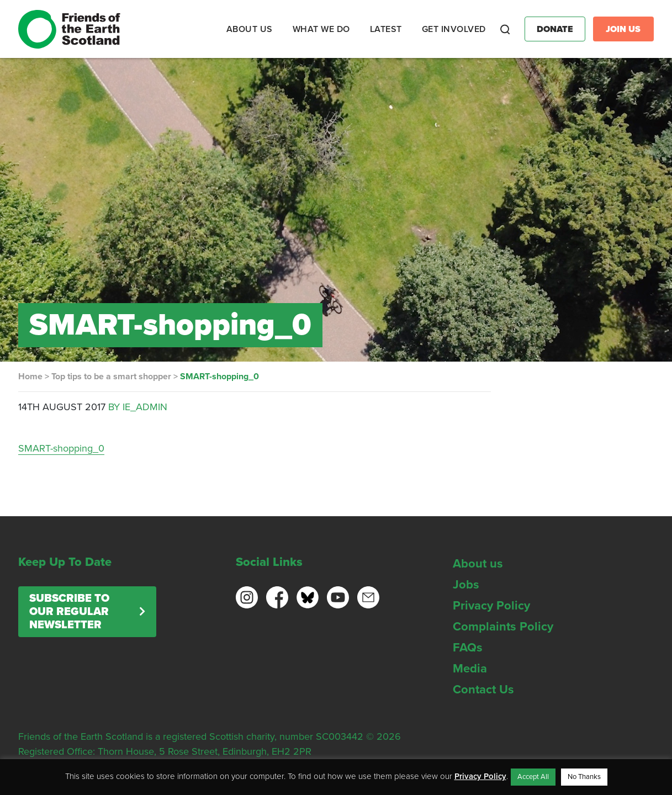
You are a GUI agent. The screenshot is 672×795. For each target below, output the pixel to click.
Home (30, 377)
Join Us (623, 29)
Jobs (466, 585)
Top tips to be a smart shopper (111, 377)
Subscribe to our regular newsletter (69, 612)
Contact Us (483, 690)
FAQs (468, 648)
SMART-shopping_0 (61, 448)
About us (478, 564)
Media (470, 669)
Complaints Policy (503, 627)
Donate (555, 29)
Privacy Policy (491, 606)
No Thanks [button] (584, 777)
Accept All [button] (533, 777)
